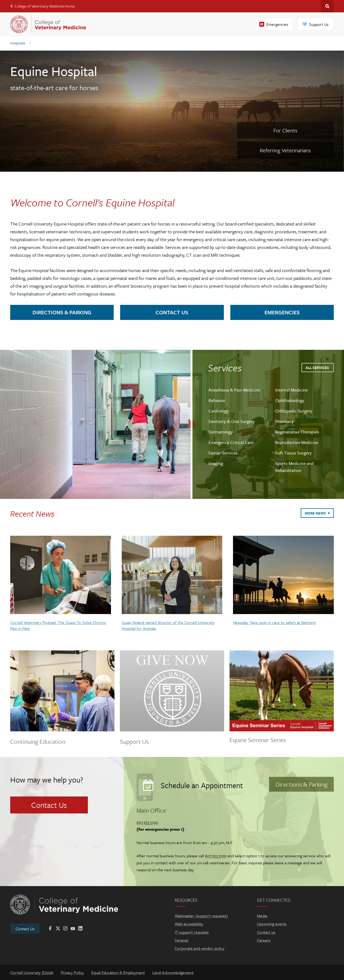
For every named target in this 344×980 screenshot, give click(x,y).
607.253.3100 (147, 822)
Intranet (182, 940)
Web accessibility (189, 924)
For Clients (285, 130)
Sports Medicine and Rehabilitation (294, 467)
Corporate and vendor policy (200, 948)
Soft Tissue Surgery (293, 453)
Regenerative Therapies (297, 432)
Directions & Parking (62, 312)
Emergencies (277, 24)
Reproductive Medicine (297, 442)
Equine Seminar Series (258, 740)
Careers (264, 940)
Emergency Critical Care (231, 442)
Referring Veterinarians (285, 150)
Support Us (319, 24)
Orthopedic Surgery (294, 411)
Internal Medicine (291, 390)
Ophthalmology (290, 400)
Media (262, 916)
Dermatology (221, 432)
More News (317, 513)
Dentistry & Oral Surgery (232, 421)
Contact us (266, 932)
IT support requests (192, 932)
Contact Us (172, 312)
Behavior (217, 400)
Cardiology (219, 411)
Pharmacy (284, 421)
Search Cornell (327, 6)
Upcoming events (272, 924)
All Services (318, 368)
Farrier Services (223, 453)
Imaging (216, 463)
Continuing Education (38, 742)
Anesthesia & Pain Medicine (234, 390)
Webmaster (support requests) (201, 916)
